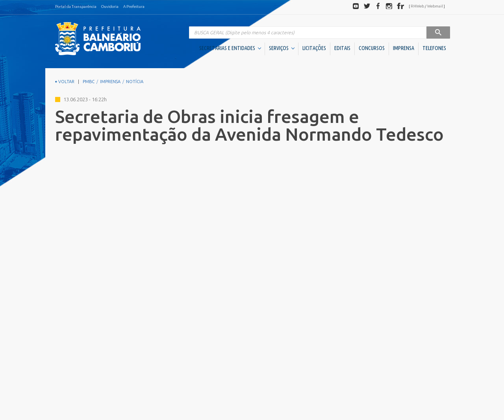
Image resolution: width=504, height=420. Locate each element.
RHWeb (417, 6)
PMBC (89, 82)
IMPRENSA (404, 48)
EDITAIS (342, 48)
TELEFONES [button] (434, 48)
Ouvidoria (110, 7)
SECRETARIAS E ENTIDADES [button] (230, 48)
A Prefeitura (134, 7)
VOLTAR (65, 82)
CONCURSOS (372, 48)
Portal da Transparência (76, 7)
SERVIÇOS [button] (282, 48)
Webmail (435, 6)
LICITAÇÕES (314, 48)
